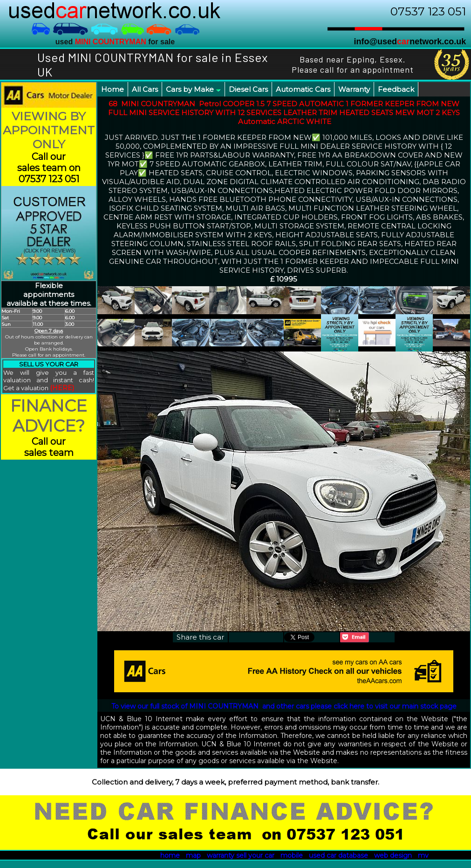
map (193, 855)
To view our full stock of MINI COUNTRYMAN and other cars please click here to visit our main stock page (284, 706)
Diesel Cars (248, 89)
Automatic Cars (303, 89)
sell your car (255, 855)
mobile (292, 855)
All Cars (145, 89)
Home (113, 89)
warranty (221, 855)
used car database (338, 855)
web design (393, 855)
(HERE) (62, 388)
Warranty (354, 89)
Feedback (396, 89)
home (170, 855)
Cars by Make (193, 89)
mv (423, 855)
